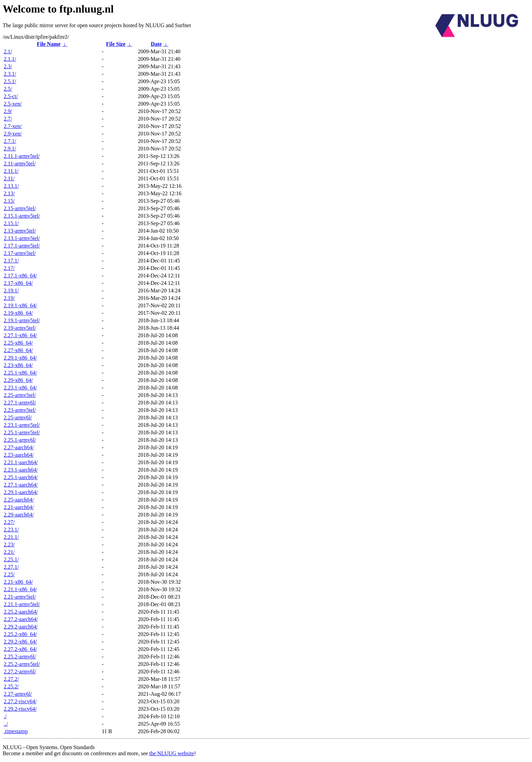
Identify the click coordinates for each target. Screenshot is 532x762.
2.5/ (8, 89)
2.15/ (9, 201)
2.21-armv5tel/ (20, 597)
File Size (116, 44)
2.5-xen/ (13, 104)
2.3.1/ (10, 74)
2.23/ (9, 545)
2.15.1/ (11, 223)
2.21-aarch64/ (19, 507)
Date (156, 44)
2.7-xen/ (13, 126)
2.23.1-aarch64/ (21, 470)
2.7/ (8, 119)
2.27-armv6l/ (18, 694)
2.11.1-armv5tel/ (22, 156)
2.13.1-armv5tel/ (22, 238)
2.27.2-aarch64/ (21, 619)
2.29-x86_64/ (18, 380)
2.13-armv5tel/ (20, 231)
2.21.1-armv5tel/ (22, 604)
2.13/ (9, 193)
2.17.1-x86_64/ (20, 276)
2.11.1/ (11, 171)
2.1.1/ (10, 59)
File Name (49, 44)
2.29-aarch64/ (19, 515)
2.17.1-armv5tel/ (22, 246)
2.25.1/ (11, 559)
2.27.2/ (11, 679)
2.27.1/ (11, 567)
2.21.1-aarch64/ (21, 462)
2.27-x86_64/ (18, 350)
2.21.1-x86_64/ (20, 589)
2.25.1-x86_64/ (20, 373)
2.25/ (9, 574)
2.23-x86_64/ (18, 365)
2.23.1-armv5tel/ (22, 425)
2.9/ (8, 111)
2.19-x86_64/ (18, 313)
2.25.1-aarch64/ (21, 477)
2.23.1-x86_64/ (20, 388)
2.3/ (8, 66)
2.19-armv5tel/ (20, 328)
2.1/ (8, 51)
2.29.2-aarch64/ (21, 627)
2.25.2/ (11, 686)
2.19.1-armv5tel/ (22, 320)
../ (6, 724)
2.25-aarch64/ (19, 500)
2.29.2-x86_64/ (20, 642)
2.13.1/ (11, 186)
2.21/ (9, 552)
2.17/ (9, 268)
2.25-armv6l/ (18, 418)
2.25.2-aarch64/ (21, 612)
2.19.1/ (11, 291)
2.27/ (9, 522)
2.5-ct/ (11, 96)
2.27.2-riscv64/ (20, 701)
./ (5, 716)
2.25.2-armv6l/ (20, 657)
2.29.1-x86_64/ (20, 358)
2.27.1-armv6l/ (20, 403)
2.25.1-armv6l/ (20, 440)
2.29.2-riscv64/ (20, 709)
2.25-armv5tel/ (20, 395)
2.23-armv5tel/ (20, 410)
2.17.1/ (11, 261)
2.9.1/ (10, 149)
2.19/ (9, 298)
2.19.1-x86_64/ (20, 305)
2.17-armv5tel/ (20, 253)
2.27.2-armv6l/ (20, 672)
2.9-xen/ (13, 134)
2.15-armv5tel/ (20, 208)
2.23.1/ (11, 530)
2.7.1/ (10, 141)
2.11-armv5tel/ (20, 164)
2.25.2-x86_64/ (20, 634)
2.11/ (9, 178)
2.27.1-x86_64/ (20, 335)
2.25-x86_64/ (18, 343)
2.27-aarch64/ (19, 447)
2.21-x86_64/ (18, 582)
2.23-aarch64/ (19, 455)
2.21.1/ (11, 537)
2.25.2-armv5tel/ (22, 664)
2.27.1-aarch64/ (21, 485)
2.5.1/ (10, 81)
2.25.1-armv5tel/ (22, 432)
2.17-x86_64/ (18, 283)
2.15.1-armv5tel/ (22, 216)
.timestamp (16, 731)
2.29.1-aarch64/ (21, 492)
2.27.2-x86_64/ (20, 649)
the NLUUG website (172, 753)
